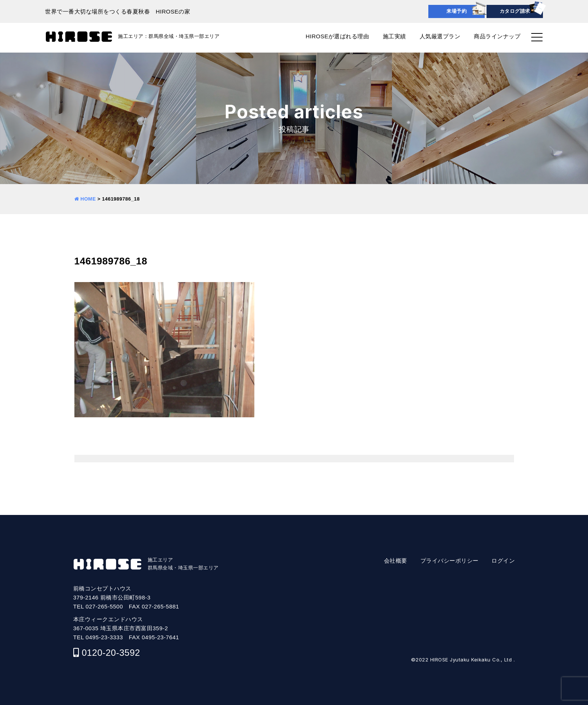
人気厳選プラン (440, 36)
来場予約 (456, 11)
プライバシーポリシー (450, 561)
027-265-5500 (104, 606)
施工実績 (395, 36)
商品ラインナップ (497, 36)
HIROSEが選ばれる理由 (337, 36)
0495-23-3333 (104, 637)
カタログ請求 (515, 11)
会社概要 (396, 561)
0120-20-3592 (111, 653)
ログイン (503, 561)
